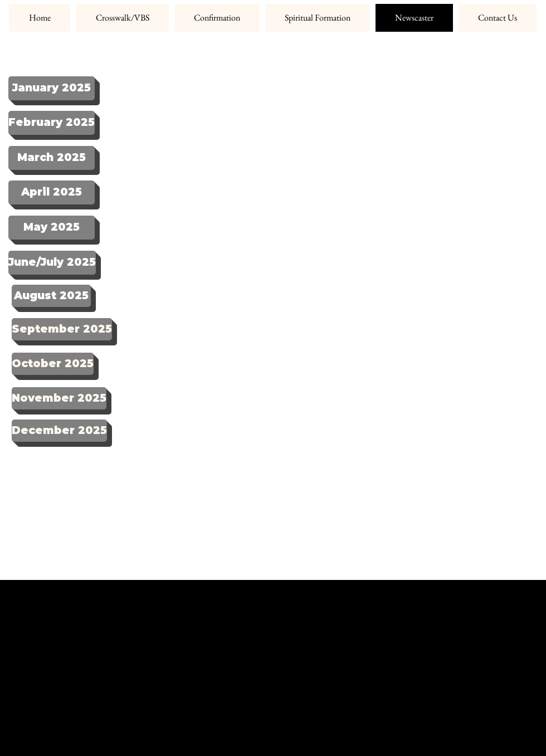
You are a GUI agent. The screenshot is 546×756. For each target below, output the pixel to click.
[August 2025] (51, 296)
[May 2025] (52, 228)
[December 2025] (59, 431)
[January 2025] (52, 88)
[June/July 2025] (52, 263)
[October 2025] (53, 364)
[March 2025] (52, 158)
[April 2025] (52, 192)
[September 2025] (62, 329)
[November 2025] (59, 398)
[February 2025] (52, 123)
